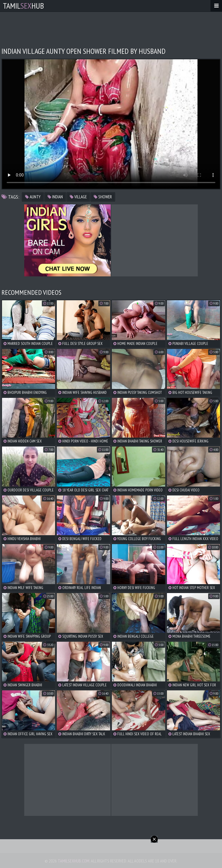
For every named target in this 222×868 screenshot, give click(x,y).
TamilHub (23, 6)
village (78, 197)
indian (55, 197)
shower (103, 197)
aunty (33, 197)
